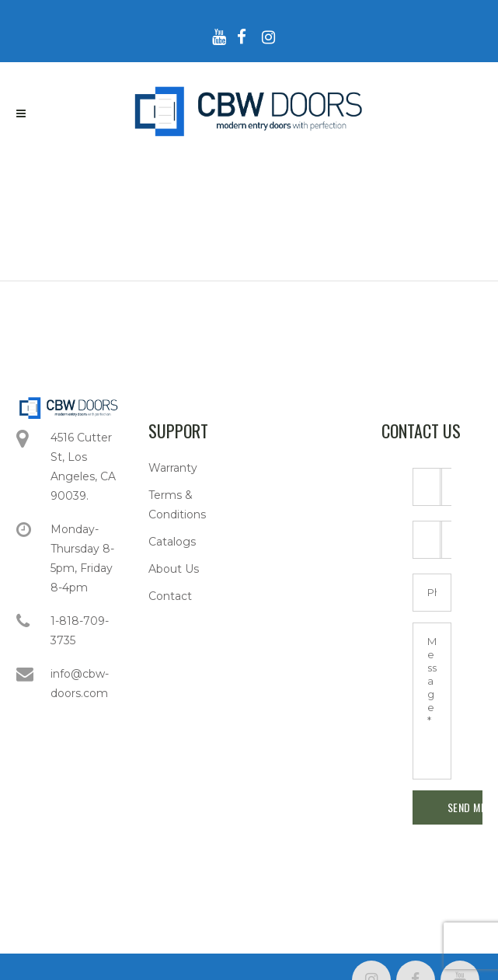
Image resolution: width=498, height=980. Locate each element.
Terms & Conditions (177, 505)
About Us (174, 569)
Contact (170, 596)
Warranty (173, 468)
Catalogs (172, 542)
